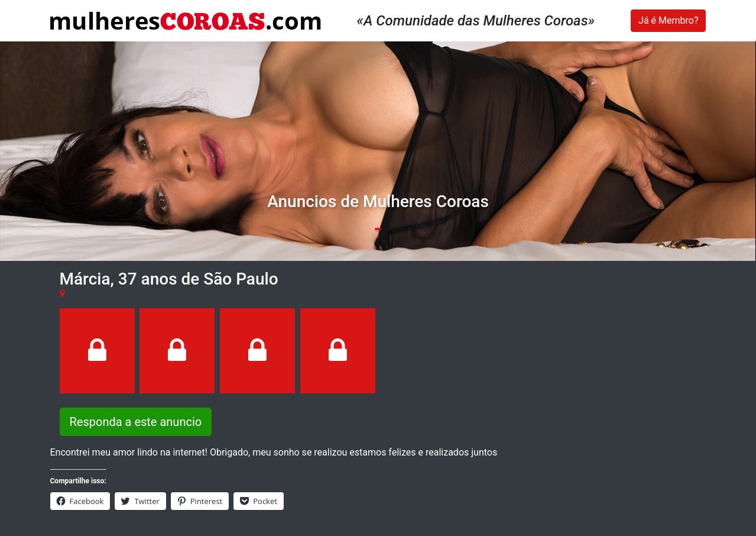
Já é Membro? (668, 20)
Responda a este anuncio (136, 422)
